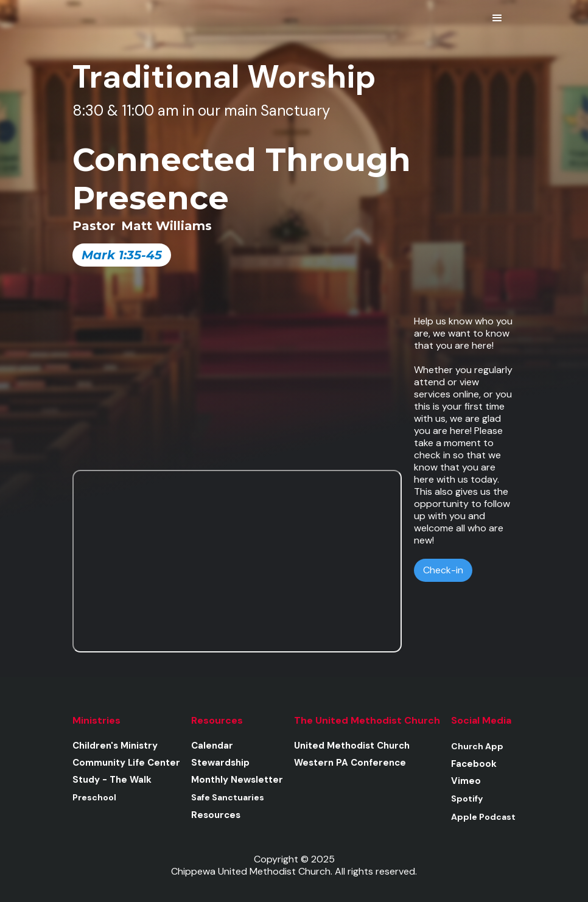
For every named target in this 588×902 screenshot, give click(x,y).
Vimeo (466, 781)
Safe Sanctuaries (228, 797)
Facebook (474, 764)
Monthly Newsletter (237, 780)
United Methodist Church (352, 746)
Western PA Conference (350, 763)
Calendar (212, 746)
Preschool (94, 797)
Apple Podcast (483, 817)
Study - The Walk (112, 780)
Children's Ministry (115, 746)
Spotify (467, 799)
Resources (216, 815)
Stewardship (220, 763)
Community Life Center (126, 763)
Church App (477, 746)
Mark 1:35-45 (122, 255)
